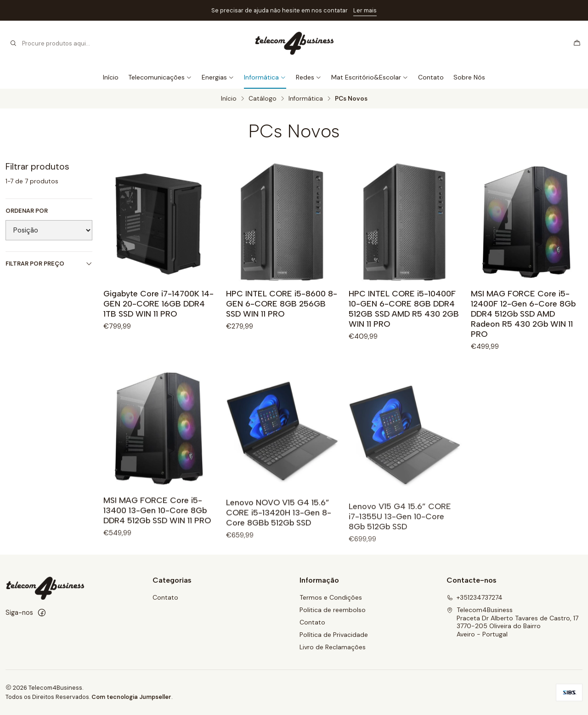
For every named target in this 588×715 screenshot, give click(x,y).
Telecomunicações (160, 77)
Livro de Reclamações (333, 647)
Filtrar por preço (49, 264)
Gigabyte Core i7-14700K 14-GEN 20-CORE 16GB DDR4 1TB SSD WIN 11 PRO (158, 304)
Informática (265, 77)
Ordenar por (27, 211)
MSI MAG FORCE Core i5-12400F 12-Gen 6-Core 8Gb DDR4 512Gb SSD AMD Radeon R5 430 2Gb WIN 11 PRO (523, 314)
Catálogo (263, 99)
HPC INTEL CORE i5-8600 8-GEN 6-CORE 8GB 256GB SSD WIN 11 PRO (282, 304)
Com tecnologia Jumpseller (131, 697)
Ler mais (365, 10)
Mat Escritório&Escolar (370, 77)
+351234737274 (475, 597)
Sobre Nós (469, 77)
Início (111, 77)
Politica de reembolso (333, 610)
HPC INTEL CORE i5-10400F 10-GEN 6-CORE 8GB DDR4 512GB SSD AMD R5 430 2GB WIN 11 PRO (404, 309)
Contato (431, 77)
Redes (309, 77)
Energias (218, 77)
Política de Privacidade (334, 635)
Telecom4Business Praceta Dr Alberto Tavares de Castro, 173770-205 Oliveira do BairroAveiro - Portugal (512, 622)
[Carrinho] (577, 43)
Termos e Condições (331, 597)
